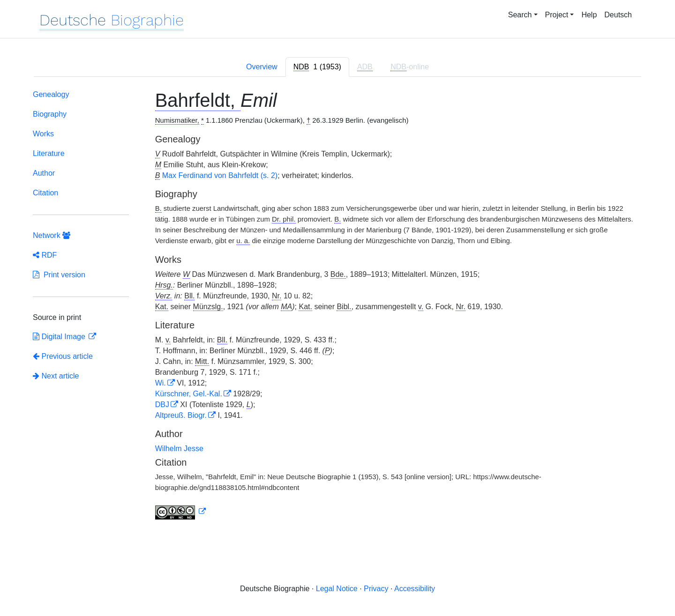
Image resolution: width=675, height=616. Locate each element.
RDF (45, 255)
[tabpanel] (337, 307)
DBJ (162, 404)
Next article (56, 376)
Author (44, 173)
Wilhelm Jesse (179, 449)
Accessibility (415, 589)
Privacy (376, 589)
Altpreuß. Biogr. (181, 415)
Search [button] (520, 15)
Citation (45, 193)
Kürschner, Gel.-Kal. (189, 394)
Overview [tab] (262, 67)
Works (43, 134)
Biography (50, 114)
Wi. (161, 383)
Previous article (63, 356)
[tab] (317, 67)
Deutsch (618, 15)
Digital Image (60, 337)
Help (589, 15)
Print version (59, 275)
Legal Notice (337, 589)
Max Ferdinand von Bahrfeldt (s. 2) (220, 175)
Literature (49, 153)
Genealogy (51, 94)
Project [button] (557, 15)
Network (52, 235)
